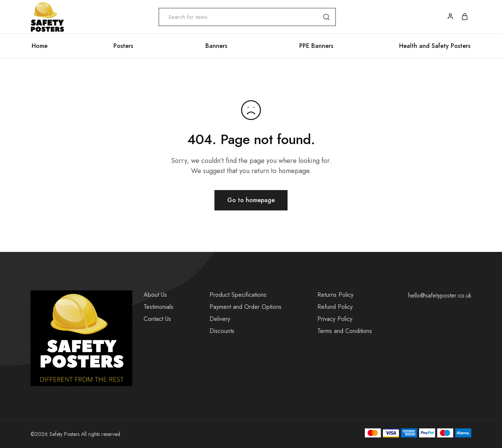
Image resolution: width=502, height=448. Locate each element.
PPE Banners (316, 46)
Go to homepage (251, 200)
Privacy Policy (335, 319)
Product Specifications (238, 295)
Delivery (220, 319)
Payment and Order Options (246, 307)
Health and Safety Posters (435, 46)
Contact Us (157, 319)
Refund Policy (335, 307)
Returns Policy (335, 295)
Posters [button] (123, 46)
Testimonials (158, 307)
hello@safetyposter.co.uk (440, 295)
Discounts (222, 331)
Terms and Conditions (345, 331)
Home (40, 46)
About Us (155, 295)
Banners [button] (216, 46)
